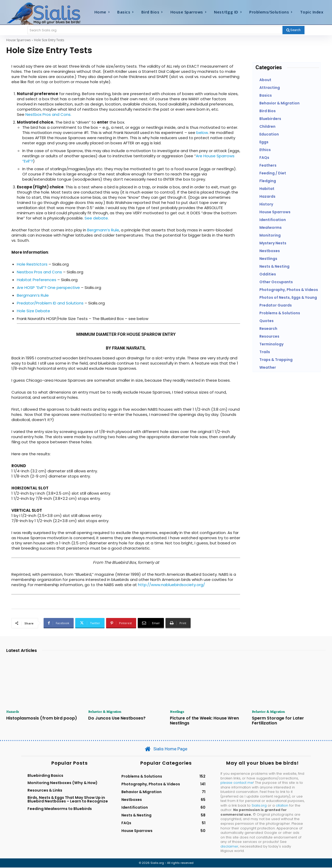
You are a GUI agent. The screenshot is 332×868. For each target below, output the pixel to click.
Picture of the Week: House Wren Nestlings (204, 721)
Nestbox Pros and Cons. (48, 114)
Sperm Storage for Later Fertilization (278, 721)
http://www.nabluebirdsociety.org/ (171, 585)
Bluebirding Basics (45, 776)
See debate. (96, 218)
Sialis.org (259, 806)
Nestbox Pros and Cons (39, 272)
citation (282, 806)
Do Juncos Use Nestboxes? (117, 718)
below (202, 133)
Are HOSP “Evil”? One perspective (48, 287)
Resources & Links (45, 791)
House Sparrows (18, 40)
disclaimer (229, 847)
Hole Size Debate (33, 311)
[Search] (293, 30)
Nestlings (178, 712)
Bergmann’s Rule (103, 230)
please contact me (237, 783)
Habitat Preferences (37, 280)
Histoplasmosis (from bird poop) (42, 718)
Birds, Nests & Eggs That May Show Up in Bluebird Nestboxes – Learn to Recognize (68, 800)
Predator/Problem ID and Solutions (50, 303)
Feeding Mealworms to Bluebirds (60, 809)
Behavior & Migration (106, 712)
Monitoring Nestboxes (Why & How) (63, 783)
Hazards (13, 712)
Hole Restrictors (32, 264)
